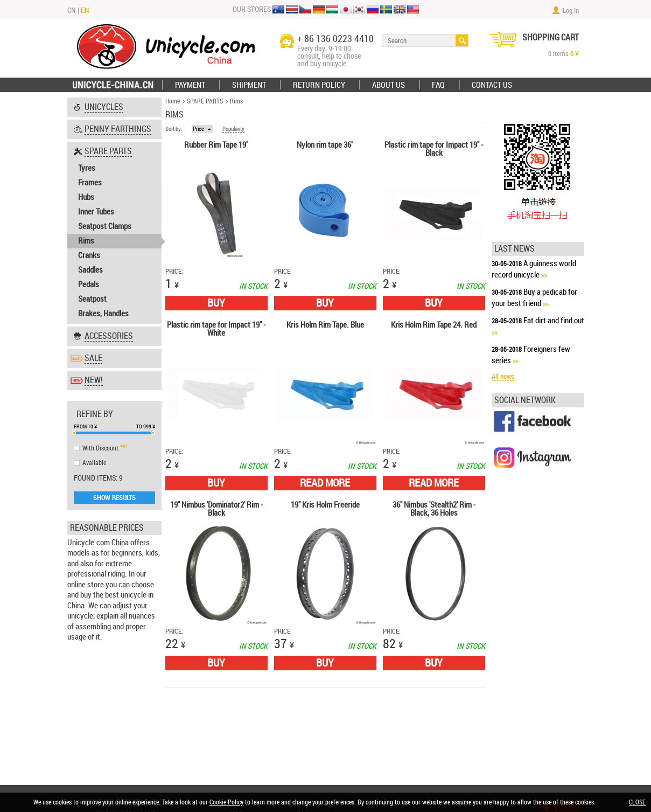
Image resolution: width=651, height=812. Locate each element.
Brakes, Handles (103, 314)
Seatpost (92, 299)
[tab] (114, 107)
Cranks (89, 255)
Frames (90, 183)
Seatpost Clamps (105, 226)
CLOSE (637, 802)
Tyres (87, 168)
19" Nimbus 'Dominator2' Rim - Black (216, 509)
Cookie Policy (226, 802)
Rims (86, 241)
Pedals (89, 284)
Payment (190, 85)
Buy (216, 303)
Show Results (114, 497)
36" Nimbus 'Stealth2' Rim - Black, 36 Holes (434, 509)
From (80, 427)
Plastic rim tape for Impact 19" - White (216, 329)
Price (198, 129)
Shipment (249, 85)
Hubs (86, 197)
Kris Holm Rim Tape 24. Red (434, 325)
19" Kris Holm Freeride (325, 505)
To (139, 427)
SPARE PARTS (205, 101)
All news (503, 376)
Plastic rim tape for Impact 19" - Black (434, 150)
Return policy (319, 85)
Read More (325, 483)
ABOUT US (388, 85)
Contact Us (492, 85)
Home (173, 101)
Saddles (90, 270)
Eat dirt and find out (554, 321)
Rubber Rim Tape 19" (216, 145)
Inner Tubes (96, 212)
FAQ (438, 85)
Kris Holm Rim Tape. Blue (325, 325)
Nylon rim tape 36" (325, 145)
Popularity (233, 129)
